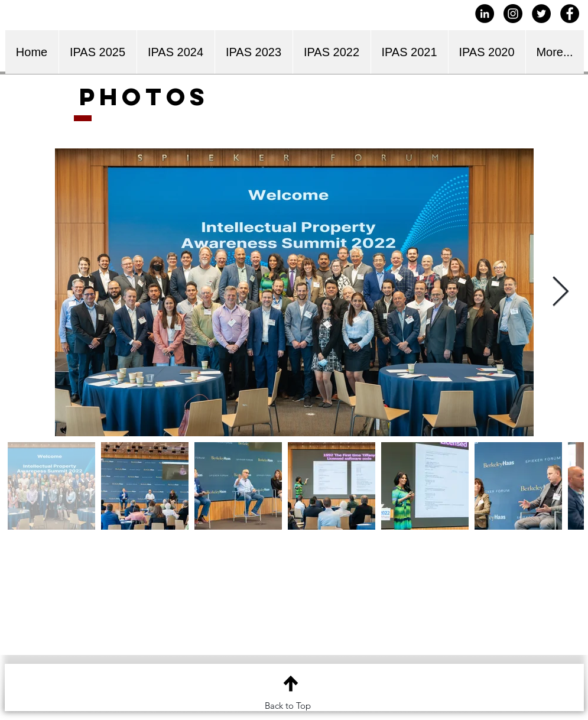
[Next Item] (561, 292)
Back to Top (288, 706)
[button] (176, 52)
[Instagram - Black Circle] (513, 14)
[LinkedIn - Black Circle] (485, 14)
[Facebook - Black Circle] (570, 14)
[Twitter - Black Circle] (541, 14)
